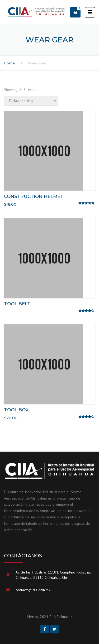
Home (9, 63)
